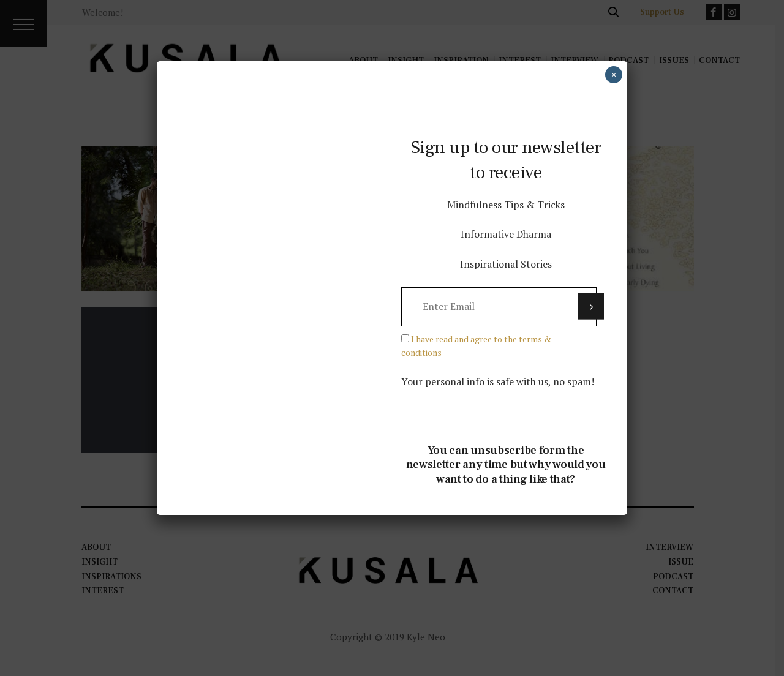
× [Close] (614, 74)
